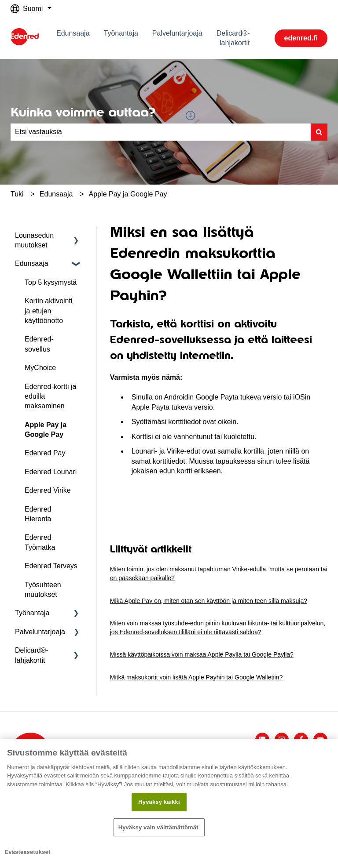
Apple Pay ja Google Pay (128, 194)
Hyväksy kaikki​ (159, 802)
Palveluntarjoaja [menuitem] (40, 632)
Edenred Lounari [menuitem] (51, 472)
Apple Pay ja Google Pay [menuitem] (46, 430)
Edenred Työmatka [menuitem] (40, 542)
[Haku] (319, 132)
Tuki (17, 194)
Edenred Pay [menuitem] (45, 453)
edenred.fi (301, 38)
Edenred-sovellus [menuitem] (39, 344)
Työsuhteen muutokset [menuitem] (43, 590)
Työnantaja (121, 33)
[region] (169, 803)
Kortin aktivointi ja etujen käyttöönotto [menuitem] (49, 311)
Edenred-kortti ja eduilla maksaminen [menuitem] (50, 396)
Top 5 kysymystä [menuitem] (51, 282)
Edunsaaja (73, 33)
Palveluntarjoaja (177, 33)
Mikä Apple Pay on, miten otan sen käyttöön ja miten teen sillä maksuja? (209, 601)
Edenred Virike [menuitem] (48, 490)
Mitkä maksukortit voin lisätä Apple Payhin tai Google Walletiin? (196, 677)
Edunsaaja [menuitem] (32, 263)
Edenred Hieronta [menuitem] (38, 514)
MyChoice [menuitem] (40, 368)
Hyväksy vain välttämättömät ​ (159, 827)
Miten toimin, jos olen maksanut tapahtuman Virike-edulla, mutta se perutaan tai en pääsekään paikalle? (219, 574)
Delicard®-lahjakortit (233, 38)
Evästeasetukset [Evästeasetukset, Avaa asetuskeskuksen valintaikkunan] (28, 852)
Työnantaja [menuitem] (32, 613)
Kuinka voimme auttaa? (83, 112)
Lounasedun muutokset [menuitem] (34, 240)
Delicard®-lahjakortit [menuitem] (32, 655)
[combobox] (161, 132)
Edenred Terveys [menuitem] (51, 566)
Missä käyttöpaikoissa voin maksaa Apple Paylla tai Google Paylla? (202, 654)
